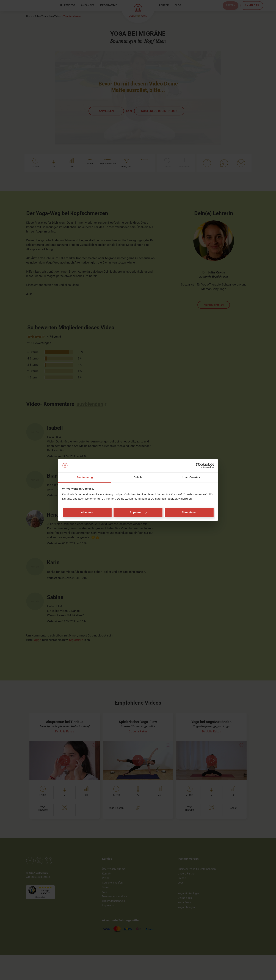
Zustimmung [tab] (85, 477)
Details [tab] (138, 477)
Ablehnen (87, 512)
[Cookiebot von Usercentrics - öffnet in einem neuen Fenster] (198, 466)
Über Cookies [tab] (191, 477)
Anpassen (138, 512)
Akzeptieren (189, 512)
